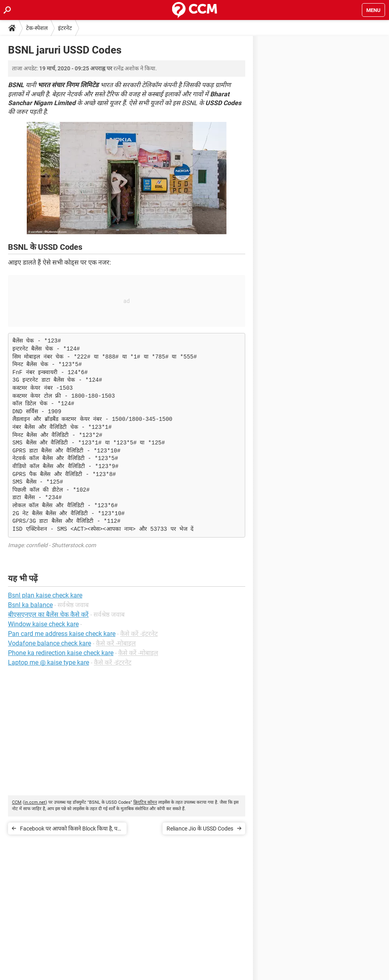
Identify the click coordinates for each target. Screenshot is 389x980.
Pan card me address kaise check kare (62, 634)
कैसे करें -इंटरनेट (139, 634)
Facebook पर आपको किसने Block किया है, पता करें (71, 830)
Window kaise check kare (43, 624)
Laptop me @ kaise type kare (49, 662)
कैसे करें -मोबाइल (116, 643)
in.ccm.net (35, 802)
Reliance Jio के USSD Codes (200, 829)
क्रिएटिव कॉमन (145, 802)
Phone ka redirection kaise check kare (61, 653)
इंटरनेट (65, 28)
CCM (17, 802)
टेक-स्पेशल (37, 28)
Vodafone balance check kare (50, 643)
